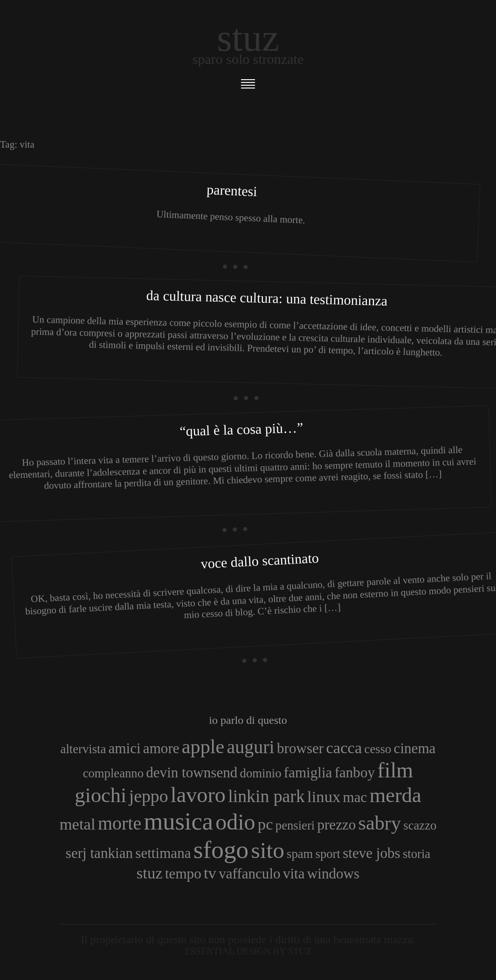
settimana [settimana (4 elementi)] (163, 853)
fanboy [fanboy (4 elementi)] (355, 772)
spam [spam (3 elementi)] (300, 854)
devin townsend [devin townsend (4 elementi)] (192, 772)
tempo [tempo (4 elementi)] (183, 874)
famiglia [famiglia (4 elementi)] (308, 772)
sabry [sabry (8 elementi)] (380, 823)
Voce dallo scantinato (260, 560)
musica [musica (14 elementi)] (178, 821)
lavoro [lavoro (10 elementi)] (198, 795)
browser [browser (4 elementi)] (300, 748)
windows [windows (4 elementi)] (333, 874)
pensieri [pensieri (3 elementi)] (295, 825)
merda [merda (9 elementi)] (396, 795)
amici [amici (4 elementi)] (125, 748)
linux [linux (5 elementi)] (324, 796)
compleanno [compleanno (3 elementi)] (113, 773)
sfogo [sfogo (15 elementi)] (221, 850)
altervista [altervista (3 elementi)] (83, 749)
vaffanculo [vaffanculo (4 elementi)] (249, 874)
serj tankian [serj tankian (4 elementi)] (99, 853)
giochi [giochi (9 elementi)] (100, 795)
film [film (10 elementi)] (395, 770)
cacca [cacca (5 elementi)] (344, 748)
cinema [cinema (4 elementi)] (415, 748)
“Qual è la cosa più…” (241, 429)
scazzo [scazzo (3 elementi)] (420, 825)
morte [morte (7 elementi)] (120, 823)
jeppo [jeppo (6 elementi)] (149, 796)
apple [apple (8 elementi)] (203, 746)
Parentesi (232, 190)
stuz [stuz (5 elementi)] (150, 873)
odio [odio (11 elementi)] (235, 822)
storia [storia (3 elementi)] (417, 854)
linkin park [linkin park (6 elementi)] (266, 796)
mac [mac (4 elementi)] (355, 797)
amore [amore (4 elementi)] (161, 748)
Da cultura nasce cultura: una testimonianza (267, 298)
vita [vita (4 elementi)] (294, 874)
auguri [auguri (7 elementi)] (251, 747)
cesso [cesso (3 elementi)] (378, 749)
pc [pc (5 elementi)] (265, 824)
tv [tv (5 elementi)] (210, 873)
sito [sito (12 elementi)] (268, 850)
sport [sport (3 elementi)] (328, 854)
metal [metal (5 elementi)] (78, 824)
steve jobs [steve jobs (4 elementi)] (372, 853)
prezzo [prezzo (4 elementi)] (336, 825)
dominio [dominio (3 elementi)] (261, 773)
